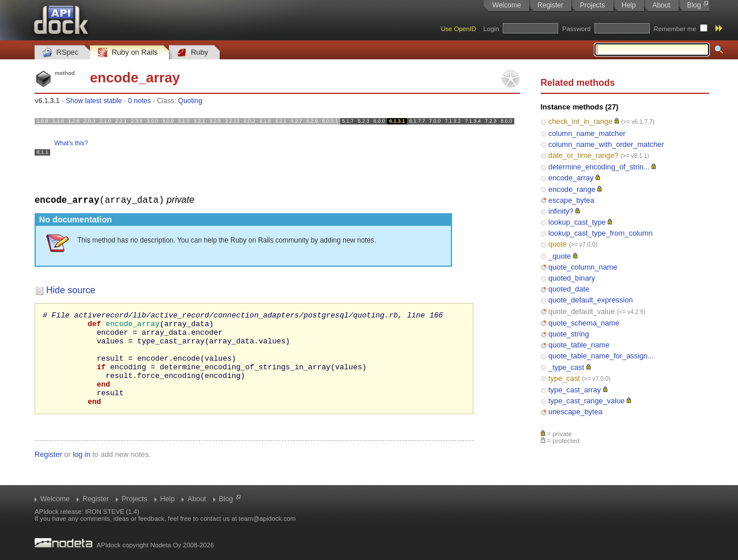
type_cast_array (575, 390)
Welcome (507, 5)
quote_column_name (583, 267)
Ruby (193, 53)
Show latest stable (94, 101)
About (661, 5)
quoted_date (569, 289)
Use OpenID (458, 29)
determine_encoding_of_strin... (599, 167)
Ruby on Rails (128, 53)
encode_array (571, 178)
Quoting (190, 101)
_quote (560, 256)
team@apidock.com (267, 519)
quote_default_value (581, 311)
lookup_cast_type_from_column (600, 233)
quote (558, 244)
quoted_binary (572, 278)
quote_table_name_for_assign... (601, 356)
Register (550, 5)
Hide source (71, 290)
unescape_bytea (575, 412)
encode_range (572, 189)
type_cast (564, 378)
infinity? (561, 211)
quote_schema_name (584, 323)
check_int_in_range (580, 121)
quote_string (568, 334)
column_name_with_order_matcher (606, 144)
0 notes (139, 101)
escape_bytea (571, 200)
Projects (592, 5)
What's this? (71, 143)
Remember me (675, 29)
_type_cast (566, 367)
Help (629, 5)
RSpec (61, 53)
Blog (694, 5)
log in (82, 473)
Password (576, 29)
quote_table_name (579, 345)
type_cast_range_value (586, 401)
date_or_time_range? (583, 155)
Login (491, 29)
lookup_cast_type (577, 222)
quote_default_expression (591, 300)
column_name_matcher (587, 133)
